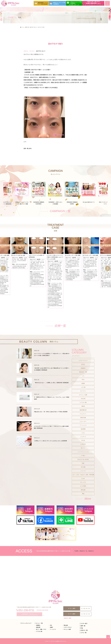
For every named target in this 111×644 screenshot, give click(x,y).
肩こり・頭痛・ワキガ (41, 629)
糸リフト (83, 482)
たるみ (83, 512)
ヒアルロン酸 (83, 436)
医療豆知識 (83, 451)
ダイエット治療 (83, 429)
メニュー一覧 (39, 623)
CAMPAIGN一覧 (60, 221)
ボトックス (83, 516)
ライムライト (83, 448)
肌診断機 (83, 463)
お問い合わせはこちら (29, 614)
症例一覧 (60, 349)
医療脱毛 (83, 402)
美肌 (83, 527)
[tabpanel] (55, 202)
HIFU (83, 413)
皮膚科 (51, 627)
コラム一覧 (84, 633)
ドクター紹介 (84, 623)
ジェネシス (83, 470)
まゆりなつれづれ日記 (83, 493)
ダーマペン (83, 425)
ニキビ (83, 467)
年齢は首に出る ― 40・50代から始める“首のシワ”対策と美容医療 (51, 445)
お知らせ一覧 (84, 630)
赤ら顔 (83, 474)
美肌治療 (38, 627)
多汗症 (83, 398)
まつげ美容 (83, 520)
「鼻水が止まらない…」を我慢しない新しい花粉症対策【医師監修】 (52, 416)
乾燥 (83, 497)
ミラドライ (83, 505)
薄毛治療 (83, 524)
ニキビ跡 (83, 421)
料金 (82, 628)
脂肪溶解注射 (83, 444)
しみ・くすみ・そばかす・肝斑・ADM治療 (83, 508)
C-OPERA (83, 478)
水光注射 (83, 432)
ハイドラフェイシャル (83, 486)
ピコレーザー (83, 455)
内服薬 (83, 417)
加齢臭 (83, 440)
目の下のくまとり (41, 51)
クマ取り (83, 489)
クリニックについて (26, 623)
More (88, 532)
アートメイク (83, 459)
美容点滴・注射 (83, 406)
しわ (83, 410)
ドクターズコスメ (83, 394)
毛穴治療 (83, 501)
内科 (51, 625)
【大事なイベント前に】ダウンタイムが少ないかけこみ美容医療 (50, 474)
